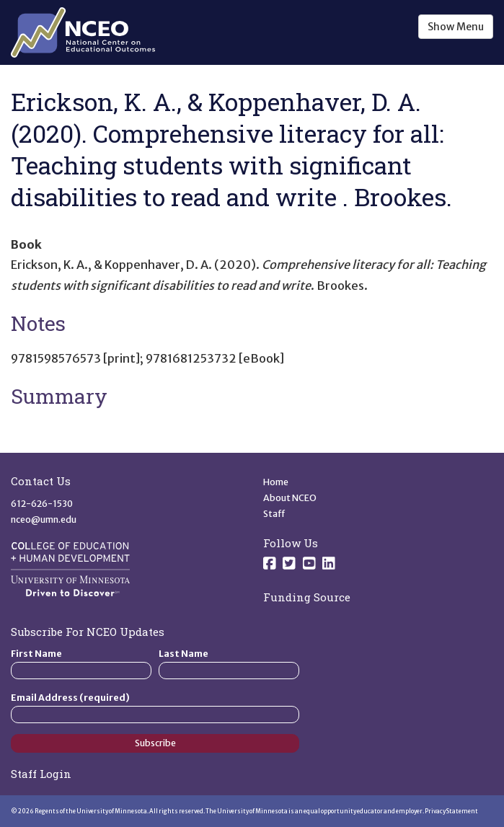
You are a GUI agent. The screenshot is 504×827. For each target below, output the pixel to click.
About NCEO (290, 498)
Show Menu (456, 27)
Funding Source (307, 597)
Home (276, 482)
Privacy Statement (451, 811)
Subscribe (155, 743)
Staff (274, 514)
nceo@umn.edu (44, 519)
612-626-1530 (42, 504)
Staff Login (41, 774)
